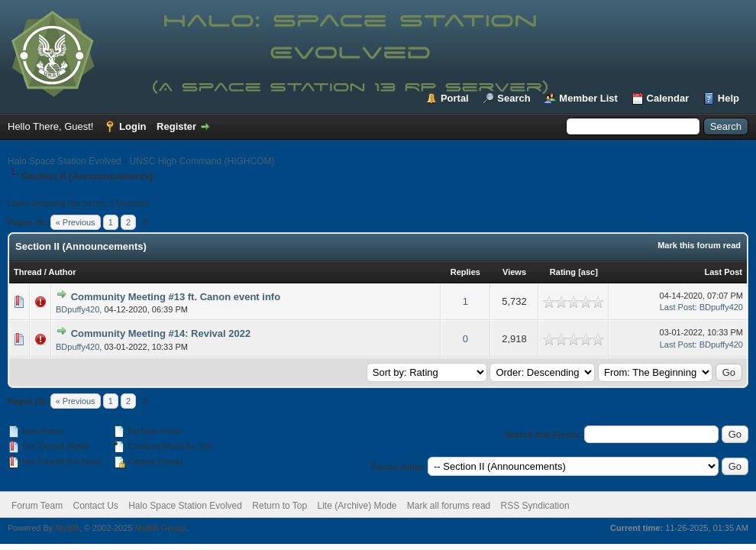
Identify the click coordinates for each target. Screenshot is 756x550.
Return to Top (279, 506)
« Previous (76, 222)
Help (729, 98)
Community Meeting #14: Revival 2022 (161, 333)
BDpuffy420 (78, 309)
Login (132, 126)
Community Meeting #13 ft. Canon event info (176, 297)
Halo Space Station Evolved (65, 161)
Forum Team (37, 506)
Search (514, 98)
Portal (455, 98)
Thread (28, 272)
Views (514, 272)
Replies (465, 272)
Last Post (723, 272)
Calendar (668, 98)
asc (588, 272)
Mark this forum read (699, 245)
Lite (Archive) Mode (357, 506)
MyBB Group (160, 528)
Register (176, 126)
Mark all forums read (449, 506)
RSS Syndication (535, 506)
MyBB (67, 528)
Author (62, 272)
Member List (588, 98)
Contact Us (95, 506)
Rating (563, 272)
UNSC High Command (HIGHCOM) (202, 161)
